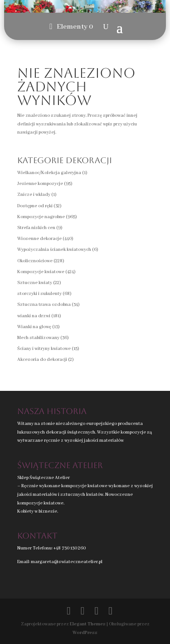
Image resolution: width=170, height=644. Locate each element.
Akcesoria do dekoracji (42, 360)
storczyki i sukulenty (39, 294)
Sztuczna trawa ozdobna (44, 305)
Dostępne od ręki (35, 206)
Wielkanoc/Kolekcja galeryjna (49, 173)
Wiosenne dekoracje (39, 239)
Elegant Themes (88, 624)
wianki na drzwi (34, 316)
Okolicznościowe (35, 261)
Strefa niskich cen (36, 228)
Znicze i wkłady (34, 195)
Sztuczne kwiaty (35, 283)
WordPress (85, 633)
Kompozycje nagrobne (41, 217)
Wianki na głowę (34, 327)
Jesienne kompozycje (40, 184)
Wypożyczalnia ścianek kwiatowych (54, 250)
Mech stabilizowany (38, 338)
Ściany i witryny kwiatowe (44, 349)
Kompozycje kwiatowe (41, 272)
